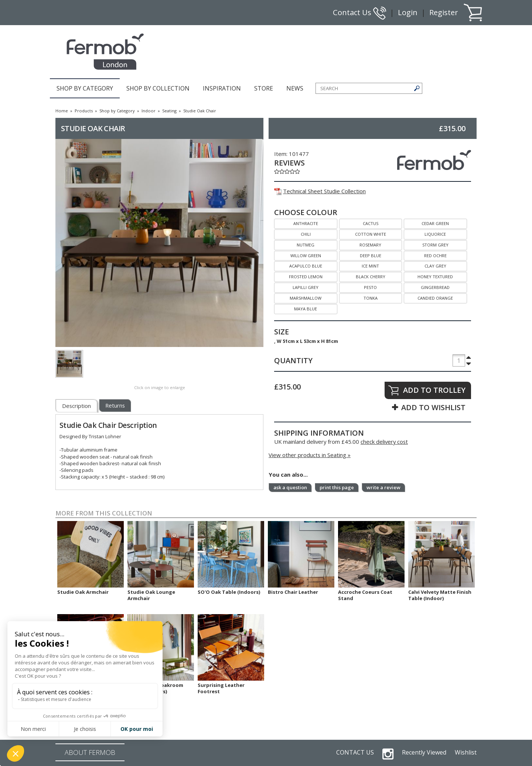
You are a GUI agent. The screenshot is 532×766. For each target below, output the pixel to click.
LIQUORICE (425, 233)
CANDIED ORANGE (428, 297)
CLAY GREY (425, 265)
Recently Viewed (424, 752)
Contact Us (359, 12)
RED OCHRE (425, 255)
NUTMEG (294, 244)
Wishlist (466, 752)
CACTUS (359, 223)
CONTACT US (355, 752)
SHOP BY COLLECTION (158, 88)
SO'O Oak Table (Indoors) (229, 592)
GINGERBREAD (427, 287)
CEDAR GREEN (426, 223)
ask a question (290, 487)
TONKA (358, 297)
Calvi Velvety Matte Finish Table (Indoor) (440, 595)
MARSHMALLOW (298, 297)
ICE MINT (359, 265)
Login (408, 12)
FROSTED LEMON (298, 276)
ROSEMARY (360, 244)
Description (76, 406)
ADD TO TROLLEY (434, 390)
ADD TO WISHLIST (433, 407)
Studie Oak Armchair (83, 592)
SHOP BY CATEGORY (85, 88)
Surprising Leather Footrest (221, 688)
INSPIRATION (222, 88)
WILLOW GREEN (298, 255)
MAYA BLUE (296, 308)
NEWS (295, 88)
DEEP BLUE (360, 255)
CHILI (292, 233)
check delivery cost (384, 442)
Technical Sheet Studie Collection (320, 191)
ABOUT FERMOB (90, 752)
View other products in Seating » (310, 455)
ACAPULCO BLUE (298, 265)
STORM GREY (426, 244)
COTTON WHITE (363, 233)
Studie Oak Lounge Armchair (151, 595)
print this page (337, 487)
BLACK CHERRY (362, 276)
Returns (115, 405)
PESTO (358, 287)
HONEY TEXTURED (428, 276)
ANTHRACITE (296, 223)
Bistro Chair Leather (293, 592)
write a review (383, 487)
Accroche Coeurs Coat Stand (365, 595)
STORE (264, 88)
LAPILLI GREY (296, 287)
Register (444, 12)
